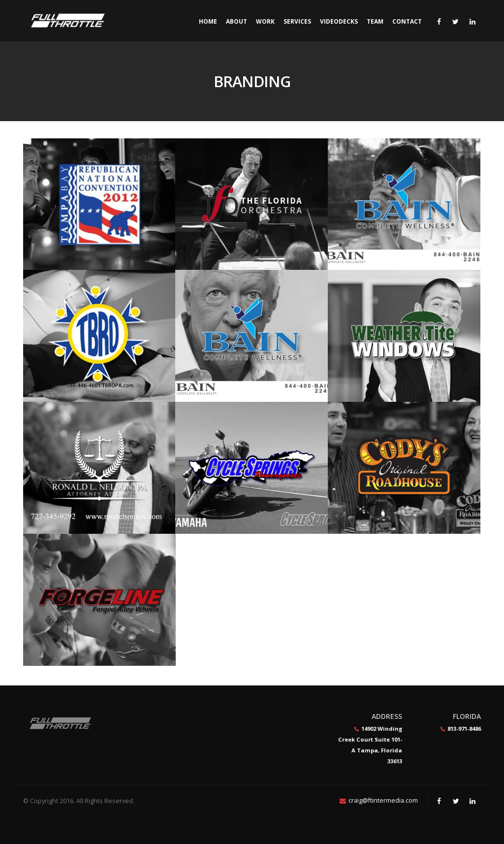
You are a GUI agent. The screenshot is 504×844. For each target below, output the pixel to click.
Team (375, 21)
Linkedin (472, 801)
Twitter (456, 801)
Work (265, 21)
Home (208, 21)
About (236, 21)
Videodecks (339, 21)
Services (297, 21)
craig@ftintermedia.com (383, 800)
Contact (407, 21)
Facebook (439, 801)
